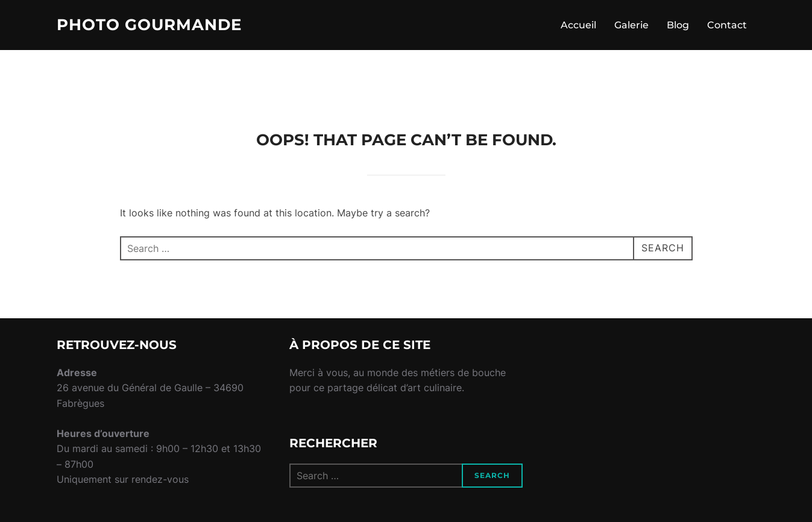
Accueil (578, 25)
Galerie (631, 25)
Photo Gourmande (149, 25)
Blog (678, 25)
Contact (727, 25)
